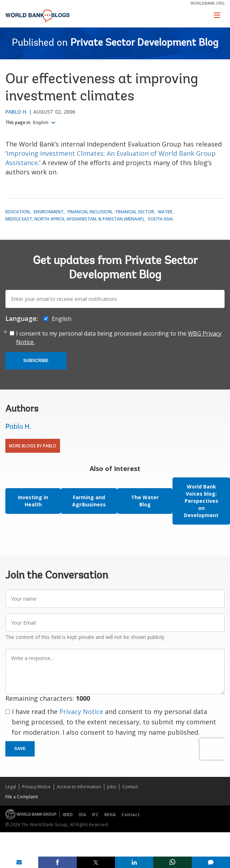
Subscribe (36, 361)
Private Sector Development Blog (144, 43)
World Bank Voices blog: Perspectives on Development (201, 501)
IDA (82, 815)
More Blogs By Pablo (33, 446)
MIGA (110, 815)
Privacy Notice (81, 711)
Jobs (112, 787)
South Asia (160, 219)
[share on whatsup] (172, 862)
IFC (95, 815)
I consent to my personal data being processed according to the (119, 338)
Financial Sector (135, 212)
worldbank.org (207, 3)
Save (20, 749)
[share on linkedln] (134, 862)
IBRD (68, 815)
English (41, 123)
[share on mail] (19, 862)
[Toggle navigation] (217, 15)
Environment (49, 212)
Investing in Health (33, 501)
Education (17, 212)
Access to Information (79, 787)
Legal (11, 787)
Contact (130, 787)
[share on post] (96, 862)
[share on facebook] (57, 862)
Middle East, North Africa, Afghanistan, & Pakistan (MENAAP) (75, 219)
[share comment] (211, 862)
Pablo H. (16, 112)
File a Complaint (22, 797)
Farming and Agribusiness (89, 501)
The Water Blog (145, 501)
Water (165, 212)
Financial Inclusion (90, 212)
